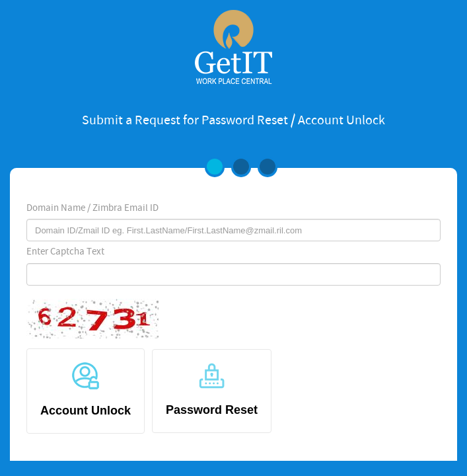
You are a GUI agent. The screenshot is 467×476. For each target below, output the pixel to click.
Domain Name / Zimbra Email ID (92, 208)
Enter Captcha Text (65, 252)
